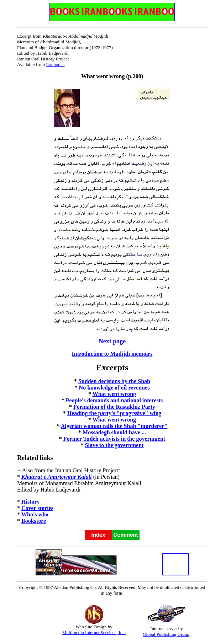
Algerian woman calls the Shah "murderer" (114, 426)
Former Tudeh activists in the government (114, 439)
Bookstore (34, 521)
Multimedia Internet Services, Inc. (94, 632)
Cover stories (37, 508)
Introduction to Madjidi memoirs (112, 354)
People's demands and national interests (114, 400)
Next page (112, 341)
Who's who (35, 514)
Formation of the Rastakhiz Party (114, 407)
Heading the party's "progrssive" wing (114, 413)
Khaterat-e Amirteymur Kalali (57, 477)
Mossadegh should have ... (114, 432)
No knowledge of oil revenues (114, 388)
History (31, 502)
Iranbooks (55, 65)
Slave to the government (114, 445)
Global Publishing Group (166, 634)
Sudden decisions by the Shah (114, 381)
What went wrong (114, 394)
